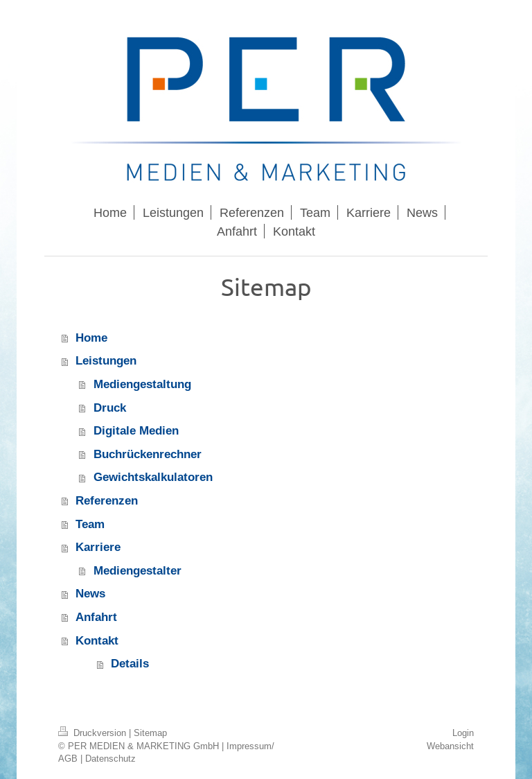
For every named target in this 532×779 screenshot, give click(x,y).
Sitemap (150, 733)
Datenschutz (110, 758)
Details (130, 664)
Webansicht (450, 746)
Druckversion (94, 733)
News (90, 594)
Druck (110, 408)
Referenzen (107, 501)
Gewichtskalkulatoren (153, 477)
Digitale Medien (136, 431)
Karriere (98, 547)
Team (90, 524)
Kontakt (97, 641)
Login (463, 733)
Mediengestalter (138, 571)
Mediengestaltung (142, 384)
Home (91, 338)
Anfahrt (96, 617)
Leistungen (106, 361)
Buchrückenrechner (148, 454)
